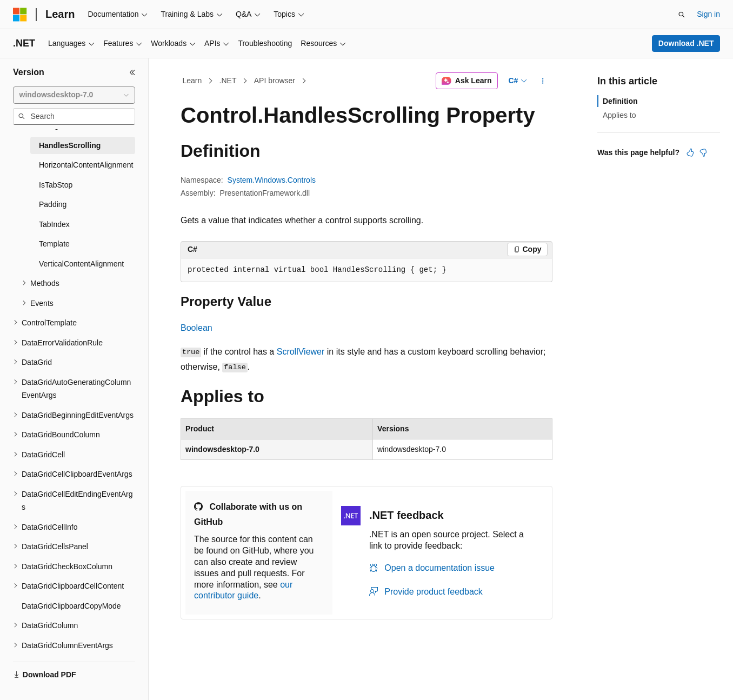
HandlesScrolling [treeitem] (70, 145)
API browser (275, 81)
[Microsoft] (20, 15)
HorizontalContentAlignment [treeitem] (86, 165)
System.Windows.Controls (272, 180)
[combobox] (74, 95)
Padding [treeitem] (53, 204)
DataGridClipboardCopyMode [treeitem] (71, 606)
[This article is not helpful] (703, 152)
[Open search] (682, 15)
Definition (620, 101)
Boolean (196, 328)
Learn (192, 81)
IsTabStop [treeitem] (56, 185)
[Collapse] (132, 72)
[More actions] (543, 81)
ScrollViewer (301, 352)
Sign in (708, 14)
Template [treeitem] (54, 244)
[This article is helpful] (690, 152)
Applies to (619, 115)
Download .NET (686, 43)
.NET (228, 81)
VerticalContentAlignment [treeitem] (81, 264)
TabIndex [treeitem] (54, 224)
